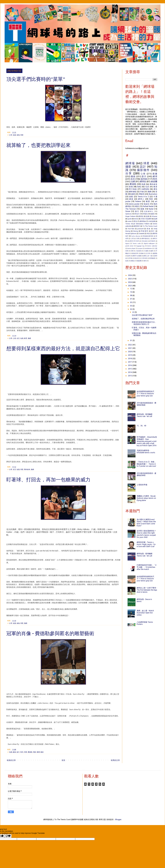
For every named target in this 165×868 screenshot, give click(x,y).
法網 (133, 181)
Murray (136, 231)
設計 (143, 167)
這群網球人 (149, 211)
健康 (133, 194)
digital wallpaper (149, 243)
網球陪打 (137, 226)
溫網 (156, 219)
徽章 (152, 251)
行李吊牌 (144, 258)
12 (131, 289)
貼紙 (127, 261)
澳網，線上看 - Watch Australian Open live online (145, 613)
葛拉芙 (137, 258)
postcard (140, 229)
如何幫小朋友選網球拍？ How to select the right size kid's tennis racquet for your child (146, 534)
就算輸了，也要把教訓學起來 (38, 146)
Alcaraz (155, 216)
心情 (14, 338)
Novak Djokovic (131, 234)
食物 (18, 135)
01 (131, 340)
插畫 (155, 174)
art (156, 201)
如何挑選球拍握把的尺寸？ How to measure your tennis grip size (145, 393)
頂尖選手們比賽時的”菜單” (36, 80)
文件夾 (148, 253)
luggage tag (140, 246)
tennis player (131, 248)
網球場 (130, 163)
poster (128, 201)
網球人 (141, 199)
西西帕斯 (152, 258)
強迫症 (147, 204)
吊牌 (132, 251)
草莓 (131, 258)
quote (130, 219)
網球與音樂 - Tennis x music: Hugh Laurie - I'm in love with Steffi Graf (146, 544)
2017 (130, 362)
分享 (11, 135)
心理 (132, 238)
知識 (14, 135)
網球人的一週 (148, 256)
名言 (18, 338)
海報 (139, 187)
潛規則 (142, 194)
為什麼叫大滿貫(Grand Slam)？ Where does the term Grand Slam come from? (146, 523)
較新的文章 (11, 760)
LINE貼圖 (152, 221)
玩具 (147, 187)
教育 (26, 338)
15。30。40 (141, 426)
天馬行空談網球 (146, 219)
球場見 (145, 214)
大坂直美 (139, 251)
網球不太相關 (137, 256)
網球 (155, 176)
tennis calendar (152, 246)
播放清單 (135, 253)
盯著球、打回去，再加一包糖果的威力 (48, 480)
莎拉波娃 (145, 241)
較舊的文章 (115, 760)
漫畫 (142, 209)
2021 (130, 348)
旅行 (18, 752)
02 (131, 309)
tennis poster (134, 204)
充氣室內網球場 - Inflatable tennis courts (146, 451)
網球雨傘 (143, 221)
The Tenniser (131, 209)
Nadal (151, 209)
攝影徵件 (143, 170)
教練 (142, 253)
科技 (148, 234)
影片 (144, 176)
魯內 (145, 261)
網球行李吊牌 (134, 241)
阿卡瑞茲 (133, 189)
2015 (130, 369)
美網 (143, 184)
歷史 (136, 221)
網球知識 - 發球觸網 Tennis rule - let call (144, 415)
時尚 (22, 752)
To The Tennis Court (150, 226)
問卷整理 (145, 231)
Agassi (127, 243)
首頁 (63, 760)
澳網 (29, 338)
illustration (153, 194)
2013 (130, 376)
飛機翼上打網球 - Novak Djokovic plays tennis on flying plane (146, 498)
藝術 (42, 752)
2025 (130, 279)
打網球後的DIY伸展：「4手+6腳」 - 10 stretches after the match (146, 567)
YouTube (131, 229)
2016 (130, 365)
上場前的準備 (142, 485)
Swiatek (142, 234)
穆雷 (153, 214)
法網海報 (145, 189)
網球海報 (133, 192)
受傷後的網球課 (148, 236)
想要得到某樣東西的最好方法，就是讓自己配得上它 (63, 349)
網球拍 (143, 181)
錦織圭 (133, 261)
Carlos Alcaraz (136, 236)
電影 (35, 752)
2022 (130, 345)
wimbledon (148, 248)
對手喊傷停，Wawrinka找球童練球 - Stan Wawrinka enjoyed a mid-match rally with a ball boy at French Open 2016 (147, 441)
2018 (130, 358)
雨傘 (149, 229)
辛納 (142, 192)
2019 (130, 355)
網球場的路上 (146, 238)
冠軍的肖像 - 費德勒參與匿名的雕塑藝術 (50, 634)
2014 (130, 372)
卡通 (155, 197)
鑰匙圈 (139, 261)
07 (131, 299)
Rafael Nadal (148, 206)
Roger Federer (131, 216)
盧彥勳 (155, 253)
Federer (138, 201)
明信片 (137, 214)
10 (131, 292)
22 (133, 312)
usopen (140, 248)
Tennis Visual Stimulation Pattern (137, 224)
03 (131, 306)
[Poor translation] (8, 836)
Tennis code (137, 243)
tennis (136, 219)
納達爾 (154, 181)
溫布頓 (144, 179)
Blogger (118, 819)
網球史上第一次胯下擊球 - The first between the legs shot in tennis (147, 590)
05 (131, 302)
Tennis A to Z (143, 197)
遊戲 (131, 197)
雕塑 (38, 752)
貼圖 (148, 216)
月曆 (138, 238)
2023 (130, 286)
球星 (22, 135)
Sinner (128, 211)
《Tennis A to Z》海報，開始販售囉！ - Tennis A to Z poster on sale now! (146, 464)
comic (129, 221)
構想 (137, 206)
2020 (130, 352)
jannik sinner (129, 246)
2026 (130, 275)
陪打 (153, 231)
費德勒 (30, 752)
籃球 (129, 256)
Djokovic (128, 214)
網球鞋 (141, 216)
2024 (130, 282)
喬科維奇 (27, 469)
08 (131, 295)
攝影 (128, 167)
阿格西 (153, 241)
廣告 (155, 189)
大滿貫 (146, 251)
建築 (14, 752)
